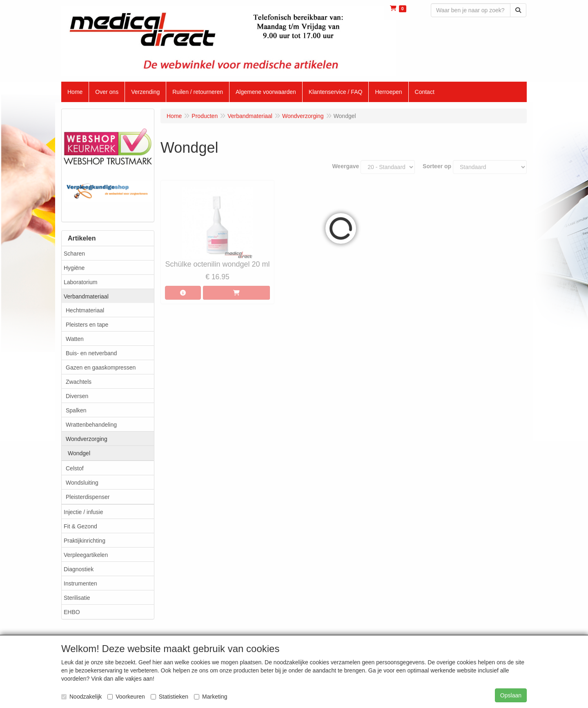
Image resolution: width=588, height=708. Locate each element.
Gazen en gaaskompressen (101, 367)
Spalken (76, 410)
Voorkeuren (126, 697)
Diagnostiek (79, 569)
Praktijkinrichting (85, 541)
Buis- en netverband (91, 353)
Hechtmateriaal (85, 310)
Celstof (75, 468)
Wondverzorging (87, 439)
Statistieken (169, 697)
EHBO (72, 612)
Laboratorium (81, 282)
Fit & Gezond (80, 526)
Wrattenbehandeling (91, 425)
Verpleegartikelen (86, 555)
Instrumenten (80, 583)
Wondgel (79, 453)
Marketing (210, 697)
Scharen (74, 254)
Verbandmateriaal (86, 296)
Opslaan (511, 695)
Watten (75, 339)
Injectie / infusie (84, 512)
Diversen (77, 396)
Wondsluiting (82, 483)
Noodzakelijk (81, 697)
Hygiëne (74, 268)
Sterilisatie (77, 598)
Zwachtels (79, 382)
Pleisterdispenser (88, 497)
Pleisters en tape (87, 325)
